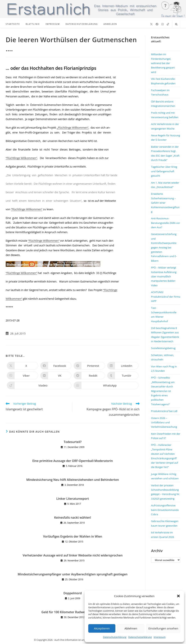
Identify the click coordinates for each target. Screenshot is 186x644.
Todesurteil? (73, 442)
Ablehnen (131, 628)
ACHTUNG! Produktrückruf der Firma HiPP (166, 297)
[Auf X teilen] (22, 366)
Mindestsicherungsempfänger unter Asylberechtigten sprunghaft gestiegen (73, 574)
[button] (178, 596)
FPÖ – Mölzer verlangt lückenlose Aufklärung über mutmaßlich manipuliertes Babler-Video (164, 276)
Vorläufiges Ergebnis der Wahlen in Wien (73, 536)
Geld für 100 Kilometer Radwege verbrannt (73, 612)
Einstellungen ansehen (163, 628)
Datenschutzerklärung (115, 637)
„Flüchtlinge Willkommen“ (73, 128)
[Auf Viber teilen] (22, 376)
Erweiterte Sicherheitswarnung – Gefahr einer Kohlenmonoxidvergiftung (165, 203)
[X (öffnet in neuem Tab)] (151, 24)
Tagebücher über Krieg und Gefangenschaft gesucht (164, 171)
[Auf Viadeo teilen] (39, 385)
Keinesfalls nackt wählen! (73, 518)
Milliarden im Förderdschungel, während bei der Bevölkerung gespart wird (163, 63)
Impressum (160, 637)
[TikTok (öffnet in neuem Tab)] (168, 24)
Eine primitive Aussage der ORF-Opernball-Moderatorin (73, 461)
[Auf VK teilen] (56, 376)
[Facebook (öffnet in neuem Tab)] (157, 24)
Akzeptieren (102, 628)
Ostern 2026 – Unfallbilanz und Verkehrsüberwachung (164, 422)
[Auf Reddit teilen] (89, 376)
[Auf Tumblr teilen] (123, 376)
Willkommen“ (14, 299)
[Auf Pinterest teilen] (89, 366)
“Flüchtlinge (110, 290)
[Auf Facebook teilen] (56, 366)
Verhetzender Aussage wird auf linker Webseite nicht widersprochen (73, 555)
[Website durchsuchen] (176, 24)
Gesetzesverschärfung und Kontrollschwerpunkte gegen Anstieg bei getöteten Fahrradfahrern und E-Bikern (164, 247)
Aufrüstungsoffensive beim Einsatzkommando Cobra (165, 510)
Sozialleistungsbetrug (163, 348)
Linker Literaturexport (73, 499)
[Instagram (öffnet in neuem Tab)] (163, 24)
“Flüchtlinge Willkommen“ (21, 158)
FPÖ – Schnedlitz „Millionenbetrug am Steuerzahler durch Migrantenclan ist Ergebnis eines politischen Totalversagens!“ (163, 391)
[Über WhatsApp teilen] (106, 385)
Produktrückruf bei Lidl (164, 411)
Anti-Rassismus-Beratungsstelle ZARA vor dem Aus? (166, 223)
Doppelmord (73, 593)
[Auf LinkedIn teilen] (123, 366)
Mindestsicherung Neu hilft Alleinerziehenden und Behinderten (73, 480)
